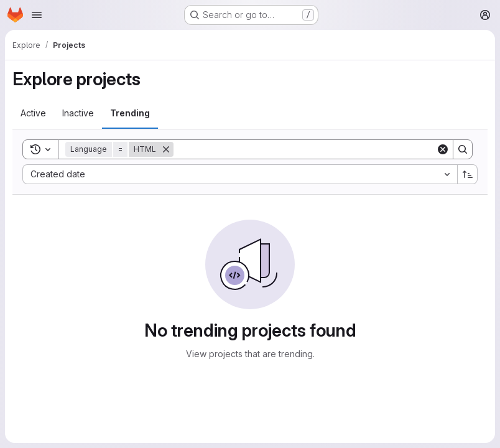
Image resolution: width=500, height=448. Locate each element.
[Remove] (166, 149)
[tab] (33, 113)
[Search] (305, 149)
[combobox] (240, 174)
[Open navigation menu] (37, 15)
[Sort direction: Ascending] (468, 174)
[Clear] (443, 149)
